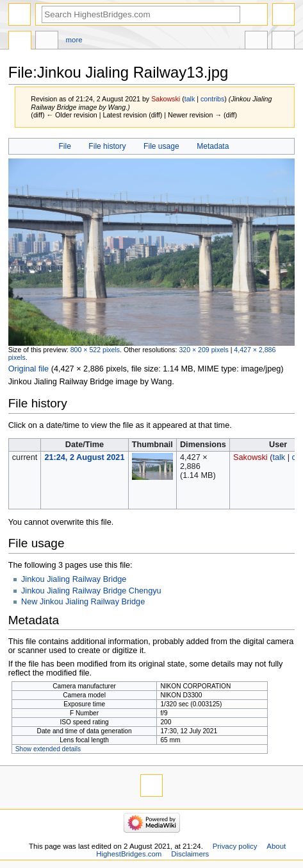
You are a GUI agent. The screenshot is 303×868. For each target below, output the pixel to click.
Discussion (47, 42)
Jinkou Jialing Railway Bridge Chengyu (91, 591)
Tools (283, 42)
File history (107, 146)
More (74, 40)
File (64, 146)
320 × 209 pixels (203, 350)
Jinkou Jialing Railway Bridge (74, 579)
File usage (161, 146)
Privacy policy (235, 846)
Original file (29, 369)
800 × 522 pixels (95, 350)
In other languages (256, 42)
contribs (212, 99)
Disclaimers (190, 854)
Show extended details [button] (48, 749)
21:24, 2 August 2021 (84, 457)
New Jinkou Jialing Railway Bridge (83, 602)
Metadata (213, 146)
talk (190, 99)
